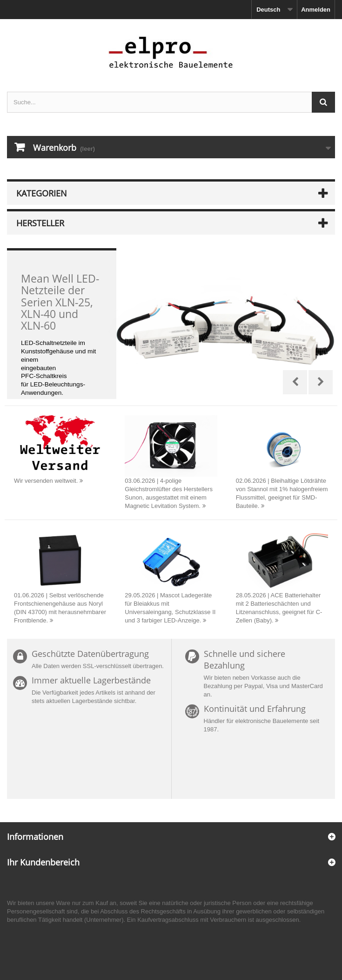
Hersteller (40, 223)
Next (321, 382)
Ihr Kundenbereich (43, 862)
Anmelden (316, 10)
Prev (295, 382)
